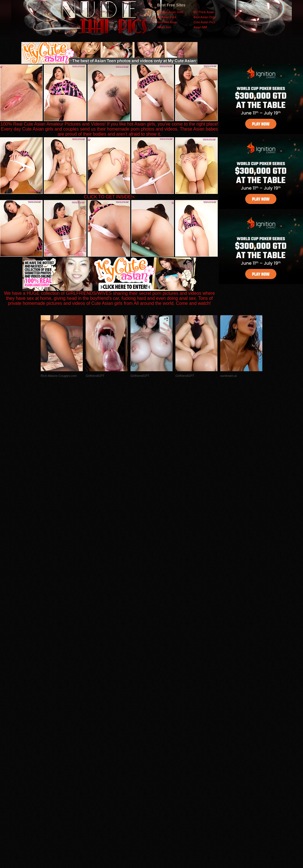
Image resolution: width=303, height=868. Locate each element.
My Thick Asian (204, 12)
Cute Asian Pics (204, 22)
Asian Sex (164, 27)
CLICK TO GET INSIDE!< (109, 197)
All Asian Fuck (167, 17)
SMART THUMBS (161, 756)
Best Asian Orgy (205, 17)
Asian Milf (200, 27)
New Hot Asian (167, 22)
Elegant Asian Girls (170, 12)
